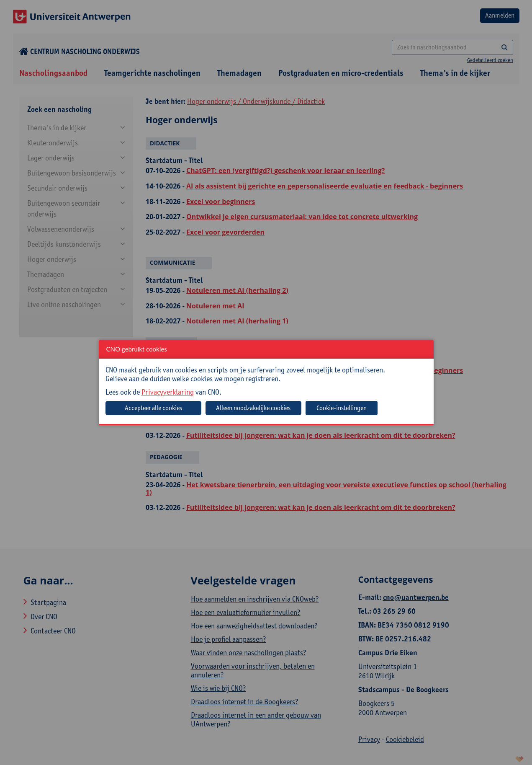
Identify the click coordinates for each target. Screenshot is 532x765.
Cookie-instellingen (342, 408)
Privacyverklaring (168, 392)
